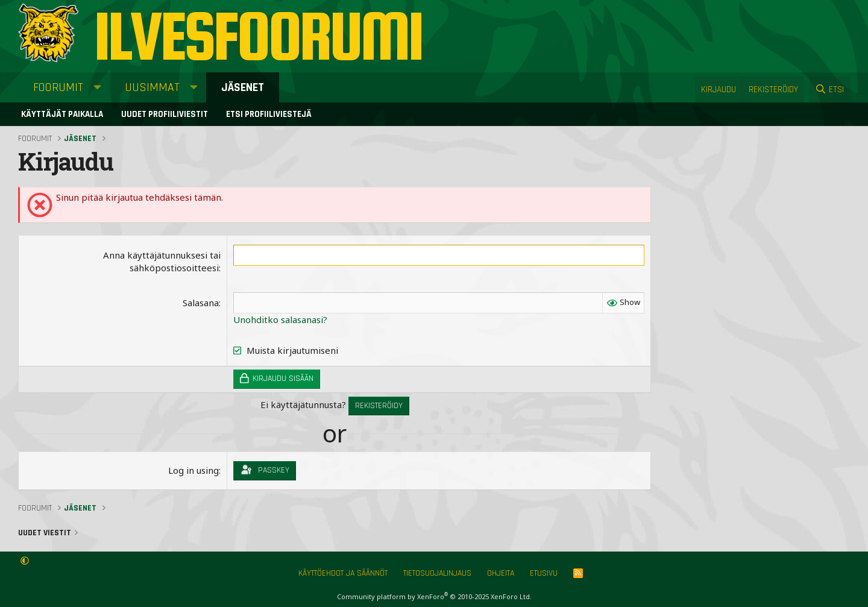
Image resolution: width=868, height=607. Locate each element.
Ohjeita (501, 573)
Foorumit (58, 87)
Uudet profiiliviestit (165, 114)
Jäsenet (243, 87)
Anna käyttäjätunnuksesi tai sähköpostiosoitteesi (162, 261)
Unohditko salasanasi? (280, 319)
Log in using (193, 470)
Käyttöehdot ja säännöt (343, 573)
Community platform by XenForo (434, 596)
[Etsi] (829, 90)
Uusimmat (152, 87)
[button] (97, 87)
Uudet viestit (45, 533)
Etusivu (544, 573)
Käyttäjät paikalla (62, 114)
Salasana (201, 303)
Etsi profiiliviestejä (269, 114)
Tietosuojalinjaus (437, 573)
